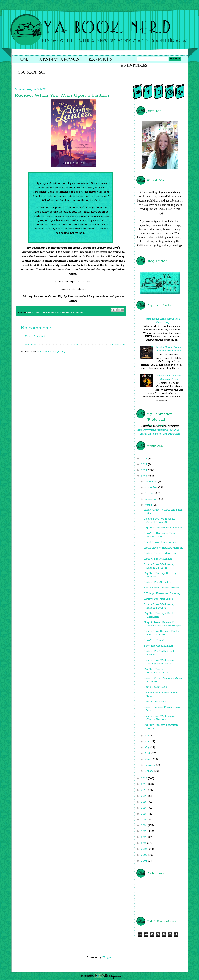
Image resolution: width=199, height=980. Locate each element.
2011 (144, 843)
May (147, 748)
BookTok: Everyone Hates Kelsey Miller (160, 535)
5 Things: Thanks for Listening (162, 593)
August (149, 505)
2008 (145, 861)
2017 (144, 808)
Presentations (100, 59)
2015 (144, 820)
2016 (144, 814)
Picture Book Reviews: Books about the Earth (161, 633)
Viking (44, 313)
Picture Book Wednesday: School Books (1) (159, 606)
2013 (144, 831)
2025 (145, 465)
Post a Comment (35, 336)
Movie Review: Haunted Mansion (163, 548)
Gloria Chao (33, 313)
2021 (144, 784)
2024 (145, 470)
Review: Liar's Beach (156, 702)
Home (23, 59)
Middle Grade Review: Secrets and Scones (169, 349)
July (147, 736)
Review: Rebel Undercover (160, 553)
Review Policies (134, 65)
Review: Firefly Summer (158, 559)
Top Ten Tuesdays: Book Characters (159, 615)
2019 (144, 796)
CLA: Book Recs (32, 72)
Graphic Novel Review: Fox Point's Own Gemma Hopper (163, 624)
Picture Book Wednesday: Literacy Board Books (159, 662)
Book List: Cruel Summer (158, 646)
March (149, 759)
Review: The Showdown (158, 582)
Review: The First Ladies (158, 599)
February (150, 765)
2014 (144, 826)
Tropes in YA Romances (58, 59)
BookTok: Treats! (154, 640)
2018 (144, 802)
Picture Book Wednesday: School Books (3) (159, 521)
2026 (145, 459)
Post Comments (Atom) (51, 352)
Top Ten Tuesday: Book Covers (163, 528)
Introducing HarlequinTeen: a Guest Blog (163, 321)
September (151, 499)
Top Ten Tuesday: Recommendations (156, 671)
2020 (145, 790)
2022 (145, 778)
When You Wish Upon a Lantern (65, 313)
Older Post (119, 345)
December (151, 482)
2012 (144, 837)
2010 (144, 849)
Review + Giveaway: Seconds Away (169, 377)
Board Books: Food (155, 687)
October (150, 493)
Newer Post (29, 345)
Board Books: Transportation (161, 542)
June (148, 742)
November (151, 487)
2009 (145, 855)
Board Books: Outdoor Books (161, 588)
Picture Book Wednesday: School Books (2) (159, 566)
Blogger (107, 957)
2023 (145, 476)
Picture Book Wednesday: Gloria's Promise (159, 718)
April (148, 753)
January (149, 771)
